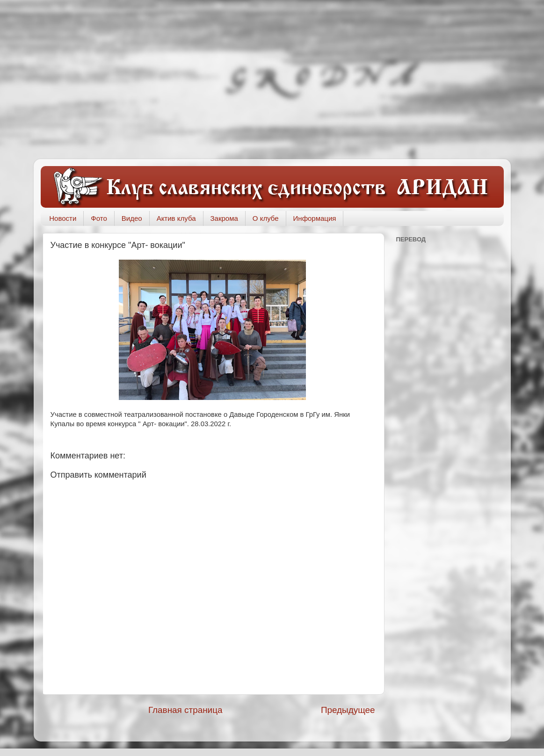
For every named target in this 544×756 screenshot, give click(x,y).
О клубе (266, 218)
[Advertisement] (272, 80)
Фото (99, 218)
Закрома (224, 218)
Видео (132, 218)
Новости (63, 218)
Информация (315, 218)
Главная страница (185, 710)
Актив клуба (176, 218)
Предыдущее (348, 710)
